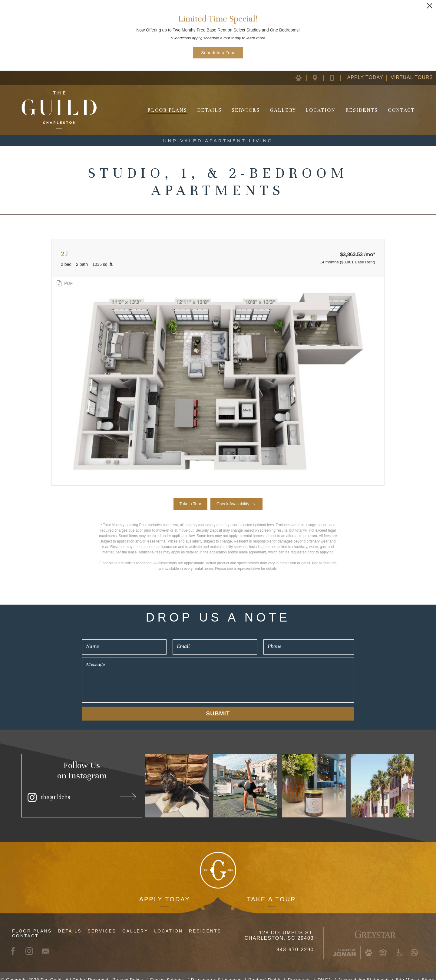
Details (209, 110)
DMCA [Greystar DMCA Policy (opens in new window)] (324, 972)
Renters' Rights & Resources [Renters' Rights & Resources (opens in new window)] (279, 972)
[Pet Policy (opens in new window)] (302, 78)
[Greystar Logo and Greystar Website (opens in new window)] (375, 926)
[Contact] (48, 943)
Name (94, 646)
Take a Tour (271, 892)
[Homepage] (59, 110)
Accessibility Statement (363, 972)
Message (97, 664)
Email (185, 646)
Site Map (405, 972)
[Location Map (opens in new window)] (319, 78)
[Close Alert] (430, 6)
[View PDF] (64, 283)
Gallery (283, 110)
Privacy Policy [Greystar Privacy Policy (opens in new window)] (128, 972)
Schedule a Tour (218, 53)
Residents (362, 110)
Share (428, 972)
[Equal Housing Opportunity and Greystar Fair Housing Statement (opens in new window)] (383, 945)
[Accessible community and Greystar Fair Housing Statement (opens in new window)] (400, 945)
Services (246, 110)
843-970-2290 (295, 942)
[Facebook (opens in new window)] (16, 943)
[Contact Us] (337, 78)
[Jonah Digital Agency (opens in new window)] (344, 945)
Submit (218, 713)
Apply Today (365, 77)
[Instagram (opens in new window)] (82, 797)
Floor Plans (167, 110)
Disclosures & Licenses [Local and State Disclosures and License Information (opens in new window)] (216, 972)
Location (320, 110)
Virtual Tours (412, 77)
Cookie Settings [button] (167, 972)
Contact (401, 110)
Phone (275, 646)
